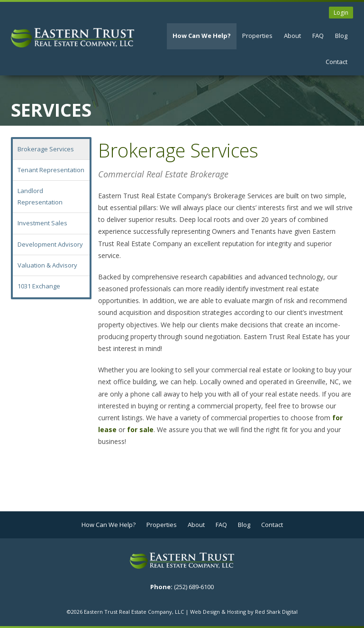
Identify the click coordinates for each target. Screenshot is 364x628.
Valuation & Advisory (47, 265)
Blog (341, 36)
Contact (337, 62)
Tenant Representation (51, 170)
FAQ (318, 36)
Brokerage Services (46, 149)
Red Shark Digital (276, 612)
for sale (140, 429)
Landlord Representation (40, 196)
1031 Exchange (39, 286)
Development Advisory (50, 244)
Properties (257, 36)
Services (51, 110)
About (292, 36)
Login (341, 13)
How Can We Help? (202, 36)
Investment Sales (42, 223)
